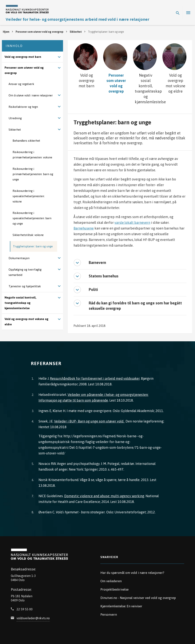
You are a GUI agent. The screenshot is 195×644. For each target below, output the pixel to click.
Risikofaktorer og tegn (23, 107)
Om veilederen (111, 580)
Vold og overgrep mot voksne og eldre (26, 322)
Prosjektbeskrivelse (114, 588)
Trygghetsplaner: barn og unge (33, 246)
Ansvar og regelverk (21, 84)
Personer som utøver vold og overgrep (40, 32)
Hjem (6, 32)
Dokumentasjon (19, 258)
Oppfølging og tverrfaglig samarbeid (25, 272)
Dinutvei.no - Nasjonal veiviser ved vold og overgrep (138, 597)
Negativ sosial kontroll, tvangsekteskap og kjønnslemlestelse (20, 303)
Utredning (15, 118)
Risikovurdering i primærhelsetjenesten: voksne (32, 155)
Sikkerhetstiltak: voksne (28, 235)
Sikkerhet (76, 32)
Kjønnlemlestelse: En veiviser (121, 605)
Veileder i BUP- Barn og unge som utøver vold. (89, 420)
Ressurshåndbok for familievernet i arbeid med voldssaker (95, 377)
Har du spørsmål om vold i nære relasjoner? (132, 572)
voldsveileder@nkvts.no (33, 617)
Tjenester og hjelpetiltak (25, 286)
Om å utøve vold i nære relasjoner (31, 95)
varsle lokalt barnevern (132, 221)
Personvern (109, 613)
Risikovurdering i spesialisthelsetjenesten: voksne (29, 196)
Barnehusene (84, 227)
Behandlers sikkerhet (26, 141)
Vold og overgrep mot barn (23, 57)
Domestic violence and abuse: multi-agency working (104, 495)
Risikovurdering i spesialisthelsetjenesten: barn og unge (32, 218)
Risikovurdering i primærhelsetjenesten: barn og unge (33, 174)
